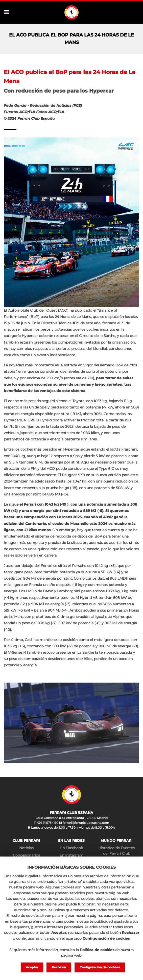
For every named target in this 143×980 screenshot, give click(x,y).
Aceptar (29, 967)
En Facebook (71, 848)
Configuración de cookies (102, 967)
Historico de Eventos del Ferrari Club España (117, 854)
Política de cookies (97, 949)
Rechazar (58, 967)
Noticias (26, 848)
